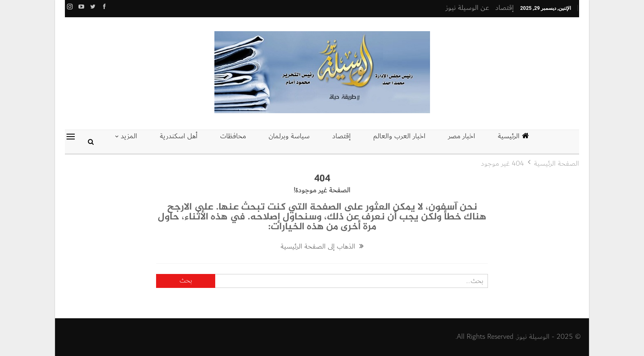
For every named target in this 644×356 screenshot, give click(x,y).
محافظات (233, 136)
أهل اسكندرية (179, 136)
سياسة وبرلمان (289, 136)
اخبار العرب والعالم (399, 136)
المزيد (129, 136)
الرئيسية (513, 136)
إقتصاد (505, 8)
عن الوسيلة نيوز (467, 8)
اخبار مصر (462, 136)
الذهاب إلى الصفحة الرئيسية (322, 246)
